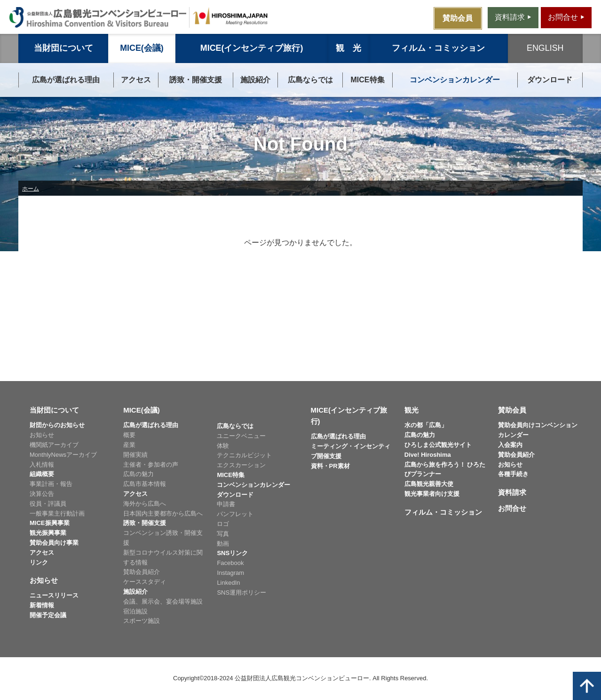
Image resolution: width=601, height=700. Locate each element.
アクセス (136, 80)
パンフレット (235, 514)
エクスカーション (241, 465)
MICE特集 (368, 80)
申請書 (226, 504)
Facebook (230, 563)
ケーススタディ (145, 582)
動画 (223, 544)
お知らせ (42, 435)
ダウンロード (550, 80)
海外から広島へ (145, 504)
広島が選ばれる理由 (66, 80)
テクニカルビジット (244, 455)
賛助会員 (512, 410)
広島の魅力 (138, 474)
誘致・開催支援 (196, 80)
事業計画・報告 (51, 484)
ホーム (31, 189)
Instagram (230, 573)
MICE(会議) (142, 48)
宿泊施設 (135, 611)
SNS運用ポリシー (241, 593)
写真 (223, 534)
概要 (129, 435)
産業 (129, 445)
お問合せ (512, 508)
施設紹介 (255, 80)
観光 (411, 410)
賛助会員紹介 (142, 572)
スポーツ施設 (142, 621)
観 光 (348, 48)
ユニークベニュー (241, 436)
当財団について (63, 48)
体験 (223, 446)
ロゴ (223, 524)
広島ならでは (310, 80)
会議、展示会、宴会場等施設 (163, 601)
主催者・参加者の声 (151, 465)
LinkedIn (228, 583)
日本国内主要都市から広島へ (163, 513)
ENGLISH (545, 48)
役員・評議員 (48, 504)
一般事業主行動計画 (57, 513)
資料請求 (512, 492)
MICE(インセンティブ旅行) (252, 48)
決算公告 (42, 494)
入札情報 (42, 465)
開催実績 (135, 455)
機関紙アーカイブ (54, 445)
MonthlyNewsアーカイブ (63, 455)
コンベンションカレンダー (455, 80)
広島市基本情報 (145, 484)
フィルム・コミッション (438, 48)
